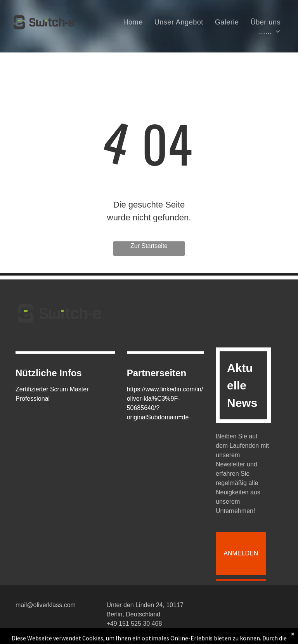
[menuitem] (133, 22)
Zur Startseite (149, 246)
